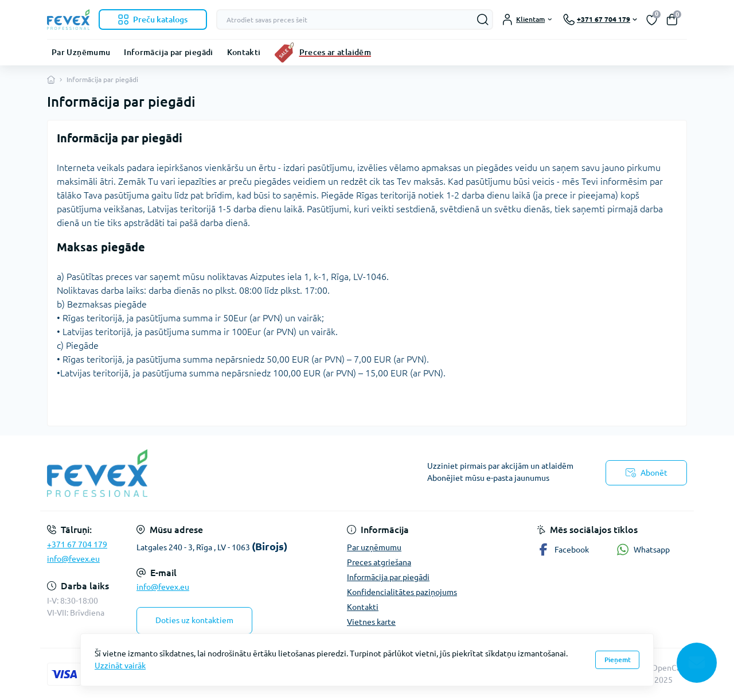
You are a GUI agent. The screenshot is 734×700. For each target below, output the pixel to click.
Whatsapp (643, 549)
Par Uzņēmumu (81, 52)
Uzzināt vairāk (120, 666)
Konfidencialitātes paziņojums (402, 592)
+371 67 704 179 (77, 545)
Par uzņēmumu (374, 547)
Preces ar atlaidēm (335, 52)
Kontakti (244, 52)
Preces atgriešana (379, 562)
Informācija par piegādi (168, 52)
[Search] (483, 20)
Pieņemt (618, 660)
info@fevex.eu (73, 559)
